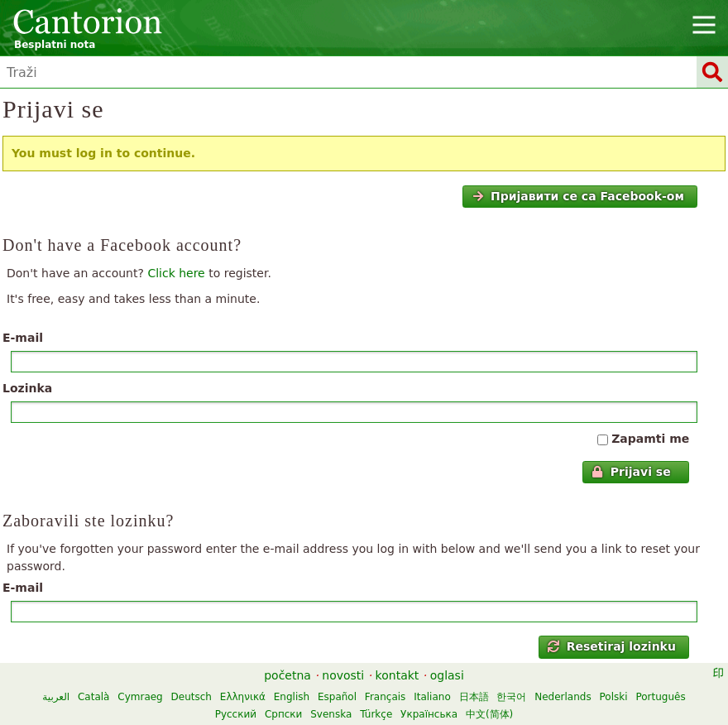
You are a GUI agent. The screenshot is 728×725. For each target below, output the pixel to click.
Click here (176, 273)
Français (385, 697)
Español (337, 697)
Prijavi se (631, 472)
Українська (429, 714)
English (292, 697)
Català (93, 697)
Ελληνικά (243, 697)
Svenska (331, 714)
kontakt (398, 675)
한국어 (511, 697)
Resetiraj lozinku (612, 646)
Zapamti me (650, 439)
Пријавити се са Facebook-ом (578, 196)
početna (287, 675)
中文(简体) (489, 714)
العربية (56, 697)
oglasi (447, 675)
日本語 (474, 697)
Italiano (432, 697)
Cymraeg (140, 697)
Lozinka (27, 388)
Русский (236, 714)
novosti (343, 675)
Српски (284, 714)
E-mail (23, 338)
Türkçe (376, 714)
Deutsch (192, 697)
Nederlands (563, 697)
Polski (614, 697)
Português (660, 697)
